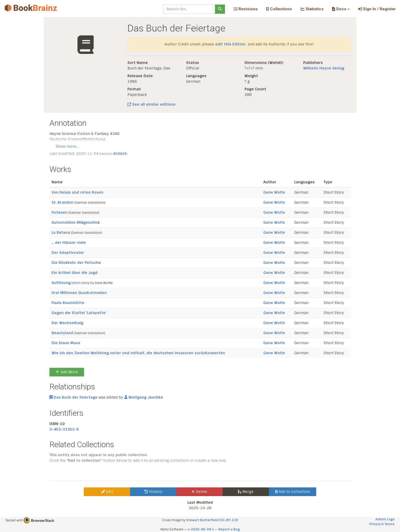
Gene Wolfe (274, 192)
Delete (199, 492)
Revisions (246, 9)
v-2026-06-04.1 (201, 529)
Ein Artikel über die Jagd (75, 273)
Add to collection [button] (293, 492)
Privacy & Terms (382, 524)
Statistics (312, 9)
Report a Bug (229, 529)
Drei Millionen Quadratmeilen (79, 293)
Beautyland (62, 333)
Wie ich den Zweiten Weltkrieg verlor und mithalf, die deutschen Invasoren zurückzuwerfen (138, 353)
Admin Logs (385, 519)
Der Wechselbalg (67, 323)
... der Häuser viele (69, 242)
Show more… (67, 146)
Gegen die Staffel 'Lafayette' (79, 313)
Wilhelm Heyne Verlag (324, 68)
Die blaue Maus (66, 343)
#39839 (120, 154)
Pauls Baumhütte (68, 303)
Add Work (67, 372)
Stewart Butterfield (202, 520)
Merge (246, 492)
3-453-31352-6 (64, 429)
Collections (279, 9)
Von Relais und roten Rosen (77, 192)
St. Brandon (63, 202)
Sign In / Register (377, 9)
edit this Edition (230, 44)
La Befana (61, 232)
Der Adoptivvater (68, 253)
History (153, 492)
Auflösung (61, 283)
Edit (107, 492)
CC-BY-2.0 (229, 520)
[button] (341, 9)
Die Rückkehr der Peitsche (76, 263)
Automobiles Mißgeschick (76, 222)
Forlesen (59, 212)
